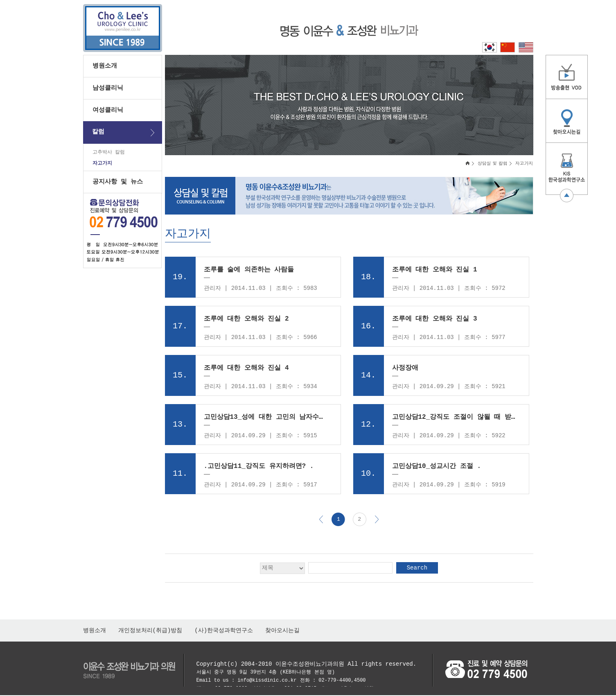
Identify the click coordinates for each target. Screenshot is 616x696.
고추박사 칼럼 (109, 153)
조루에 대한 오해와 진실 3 (435, 320)
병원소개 (105, 66)
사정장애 (405, 369)
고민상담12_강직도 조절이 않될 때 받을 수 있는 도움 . (455, 418)
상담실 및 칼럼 (493, 164)
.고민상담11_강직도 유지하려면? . (259, 468)
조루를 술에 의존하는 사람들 (249, 271)
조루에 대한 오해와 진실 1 (435, 271)
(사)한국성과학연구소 (224, 631)
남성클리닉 (108, 88)
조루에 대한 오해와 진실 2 (246, 320)
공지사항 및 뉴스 (118, 184)
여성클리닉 (108, 110)
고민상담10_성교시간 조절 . (437, 468)
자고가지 (102, 165)
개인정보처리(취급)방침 (150, 631)
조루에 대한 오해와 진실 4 (246, 369)
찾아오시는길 (282, 631)
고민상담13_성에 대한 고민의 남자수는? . (266, 418)
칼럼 (98, 132)
